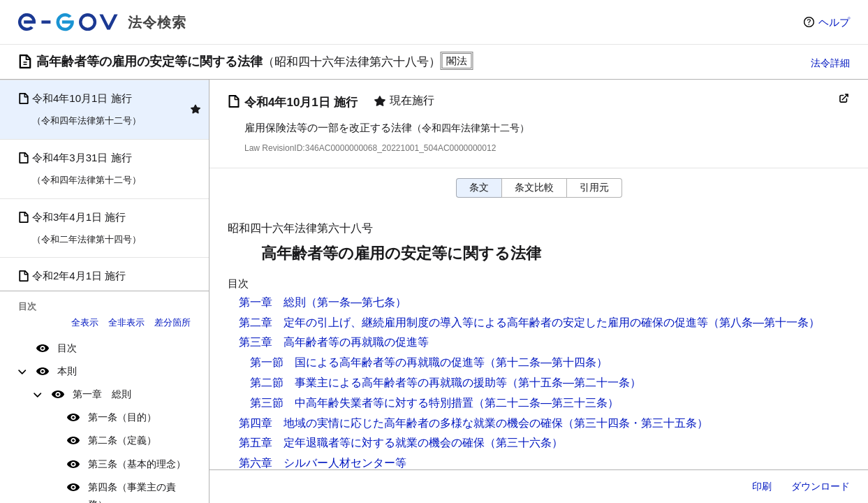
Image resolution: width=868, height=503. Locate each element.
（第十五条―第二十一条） (574, 382)
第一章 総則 (102, 394)
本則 (67, 371)
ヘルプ (834, 22)
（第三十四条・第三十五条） (635, 423)
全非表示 (126, 322)
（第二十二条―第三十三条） (546, 403)
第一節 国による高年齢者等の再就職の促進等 (367, 362)
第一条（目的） (122, 417)
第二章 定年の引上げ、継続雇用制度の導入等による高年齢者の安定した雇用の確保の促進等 (473, 322)
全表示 (85, 322)
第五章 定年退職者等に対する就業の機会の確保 (362, 443)
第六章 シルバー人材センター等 (323, 463)
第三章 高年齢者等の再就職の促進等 (334, 342)
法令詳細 (830, 63)
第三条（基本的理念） (137, 464)
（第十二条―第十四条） (546, 362)
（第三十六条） (524, 443)
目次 (67, 348)
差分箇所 (172, 322)
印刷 (762, 486)
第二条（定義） (122, 440)
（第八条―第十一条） (764, 322)
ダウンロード (821, 486)
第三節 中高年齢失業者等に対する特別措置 (362, 403)
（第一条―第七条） (356, 302)
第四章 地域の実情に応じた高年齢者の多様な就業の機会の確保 (401, 423)
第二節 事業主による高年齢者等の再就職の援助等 (378, 382)
